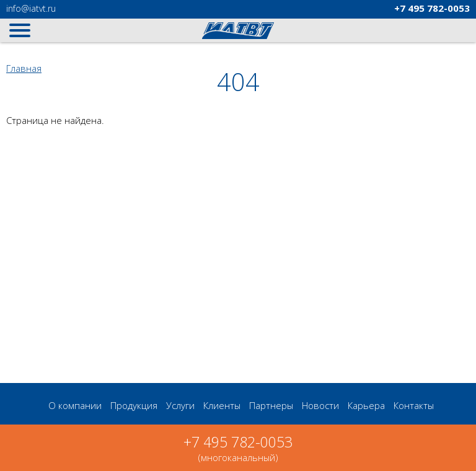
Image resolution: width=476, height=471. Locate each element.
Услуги (180, 405)
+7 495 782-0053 (238, 442)
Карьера (366, 405)
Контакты (414, 405)
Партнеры (271, 405)
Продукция (134, 405)
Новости (320, 405)
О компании (75, 405)
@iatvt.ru (31, 8)
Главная (24, 68)
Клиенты (222, 405)
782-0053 (432, 8)
